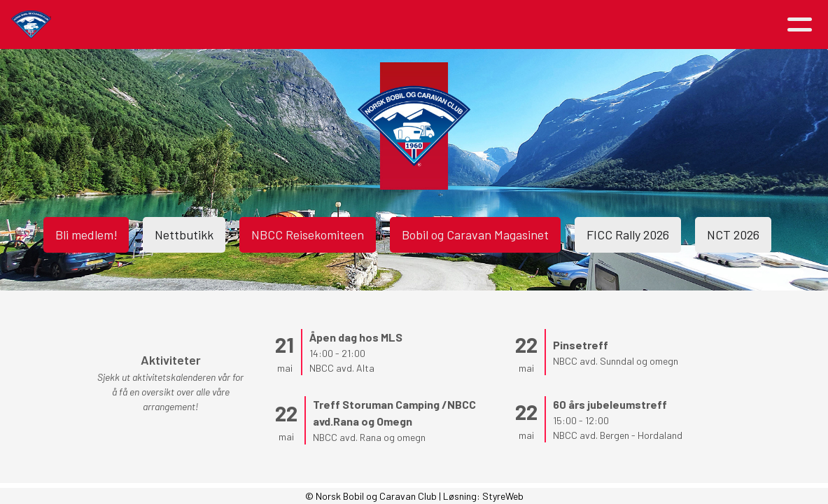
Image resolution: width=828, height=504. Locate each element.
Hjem (122, 25)
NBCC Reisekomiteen (308, 234)
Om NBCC (359, 25)
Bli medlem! (86, 234)
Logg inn (730, 25)
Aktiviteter (267, 25)
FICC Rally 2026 (628, 234)
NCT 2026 (733, 234)
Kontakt (646, 25)
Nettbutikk (184, 234)
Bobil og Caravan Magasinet (475, 234)
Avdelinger (562, 25)
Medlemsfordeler (461, 25)
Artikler (181, 25)
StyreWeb (503, 496)
